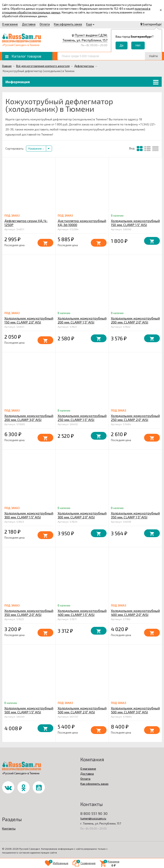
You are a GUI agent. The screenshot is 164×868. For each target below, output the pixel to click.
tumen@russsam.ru (93, 818)
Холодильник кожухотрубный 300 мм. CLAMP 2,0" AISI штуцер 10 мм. (82, 517)
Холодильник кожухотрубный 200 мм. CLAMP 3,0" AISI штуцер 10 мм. (29, 420)
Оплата (45, 24)
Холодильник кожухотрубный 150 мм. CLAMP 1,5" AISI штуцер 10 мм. (135, 225)
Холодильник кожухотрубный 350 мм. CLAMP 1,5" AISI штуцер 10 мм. (135, 517)
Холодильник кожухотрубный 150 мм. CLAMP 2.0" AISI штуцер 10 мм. (29, 322)
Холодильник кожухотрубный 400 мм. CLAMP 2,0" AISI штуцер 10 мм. (135, 615)
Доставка (29, 24)
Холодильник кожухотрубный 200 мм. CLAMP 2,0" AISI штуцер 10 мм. (135, 322)
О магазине (10, 24)
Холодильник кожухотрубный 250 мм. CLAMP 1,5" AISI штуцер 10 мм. (82, 420)
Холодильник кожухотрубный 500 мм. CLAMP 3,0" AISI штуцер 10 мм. (135, 712)
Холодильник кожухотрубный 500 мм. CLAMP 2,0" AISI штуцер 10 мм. (82, 712)
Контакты (9, 828)
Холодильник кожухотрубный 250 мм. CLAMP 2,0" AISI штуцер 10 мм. (135, 420)
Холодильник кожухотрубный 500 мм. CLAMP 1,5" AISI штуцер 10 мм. (29, 712)
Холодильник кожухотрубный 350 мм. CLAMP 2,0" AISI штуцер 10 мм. (29, 615)
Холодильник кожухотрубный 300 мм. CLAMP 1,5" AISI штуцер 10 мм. (29, 517)
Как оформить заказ (68, 24)
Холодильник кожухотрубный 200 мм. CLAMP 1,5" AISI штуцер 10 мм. (82, 322)
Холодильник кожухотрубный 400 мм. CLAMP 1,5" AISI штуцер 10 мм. (82, 615)
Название (36, 148)
